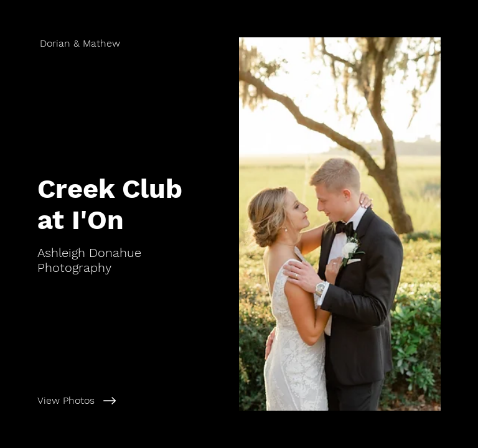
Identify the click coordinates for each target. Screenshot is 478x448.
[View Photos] (133, 401)
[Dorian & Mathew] (119, 43)
